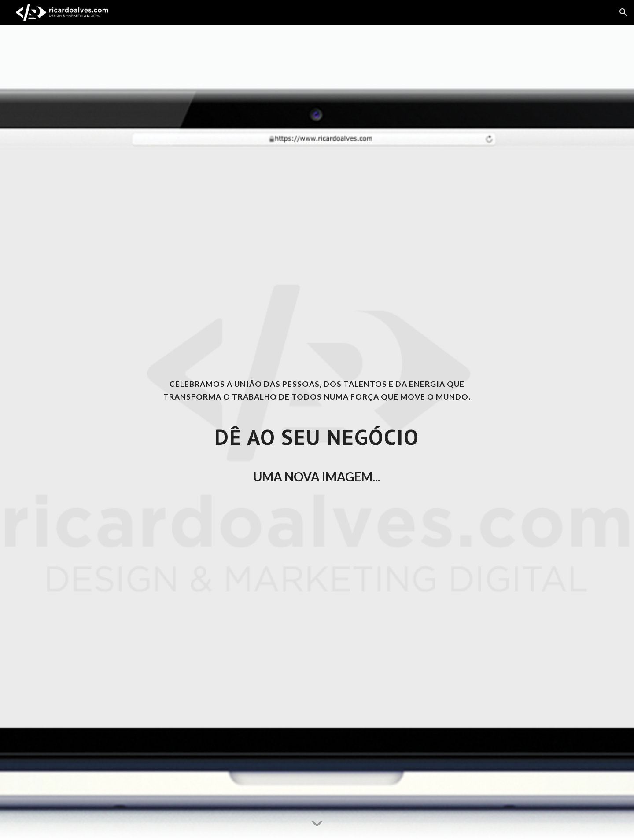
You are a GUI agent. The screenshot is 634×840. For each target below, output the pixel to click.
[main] (317, 432)
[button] (623, 12)
